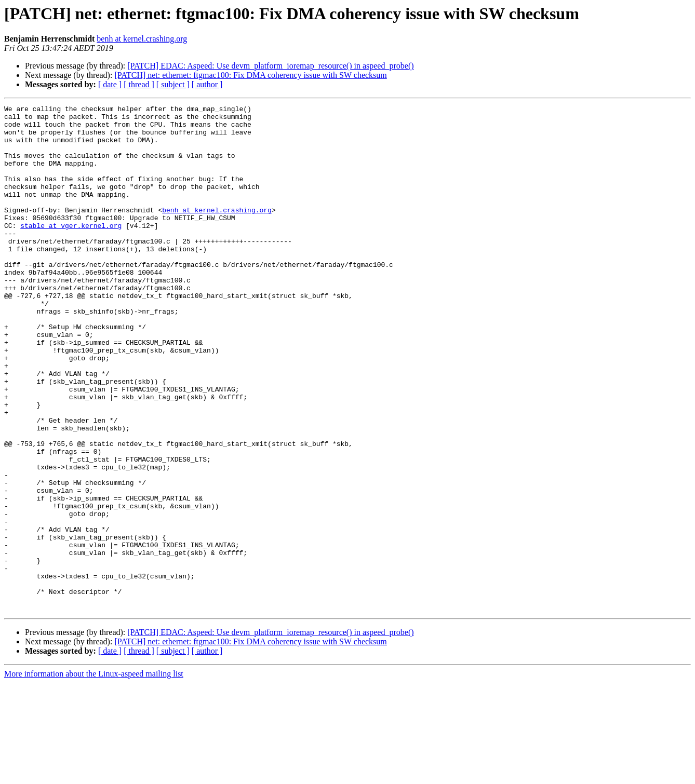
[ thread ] (139, 84)
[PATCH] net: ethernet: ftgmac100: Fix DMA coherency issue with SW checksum (250, 75)
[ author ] (207, 84)
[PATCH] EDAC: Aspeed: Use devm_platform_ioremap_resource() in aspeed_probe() (270, 66)
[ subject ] (173, 84)
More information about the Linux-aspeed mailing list (94, 775)
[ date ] (110, 84)
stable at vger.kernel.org (71, 250)
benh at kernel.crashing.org (142, 39)
